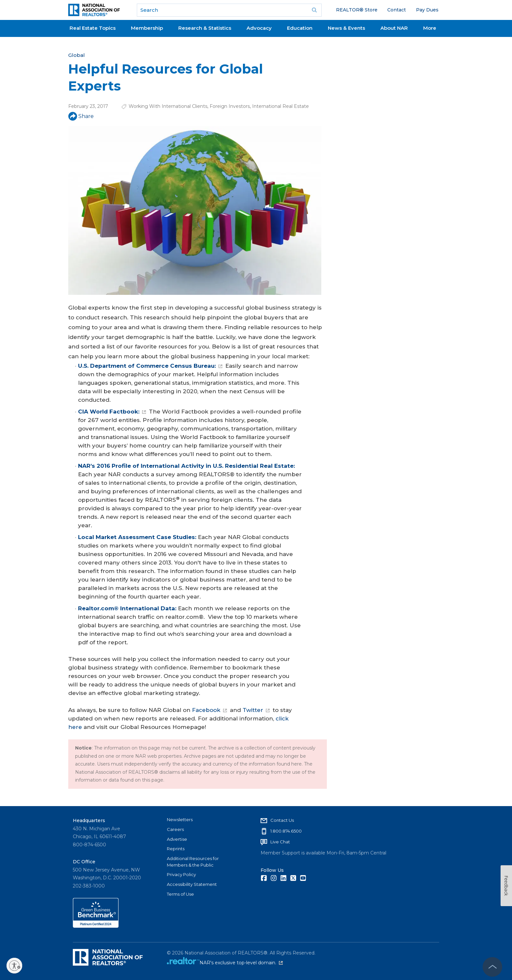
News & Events (346, 28)
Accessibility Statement (192, 884)
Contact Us (282, 820)
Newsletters (180, 819)
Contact (397, 10)
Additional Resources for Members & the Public (193, 862)
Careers (175, 829)
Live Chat (280, 842)
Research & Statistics (205, 28)
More (430, 28)
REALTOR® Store (357, 10)
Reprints (176, 849)
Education (300, 28)
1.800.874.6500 (286, 831)
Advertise (177, 839)
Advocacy (259, 28)
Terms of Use (180, 894)
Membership (147, 28)
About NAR (394, 28)
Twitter (256, 710)
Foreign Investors (230, 106)
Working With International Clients (168, 106)
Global (77, 55)
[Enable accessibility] (14, 966)
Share (81, 116)
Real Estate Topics (93, 28)
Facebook (209, 710)
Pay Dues (427, 10)
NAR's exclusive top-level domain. (241, 963)
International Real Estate (280, 106)
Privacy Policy (181, 874)
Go (314, 10)
